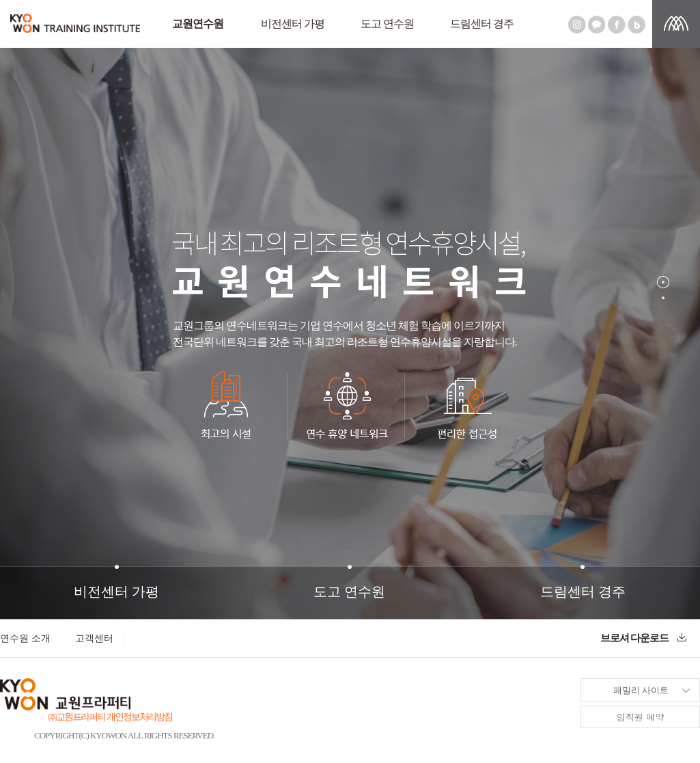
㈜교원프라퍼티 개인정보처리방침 (110, 717)
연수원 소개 (25, 638)
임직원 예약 (640, 717)
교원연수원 (198, 24)
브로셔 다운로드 (644, 638)
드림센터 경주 (482, 24)
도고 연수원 (387, 24)
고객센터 (94, 638)
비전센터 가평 (293, 24)
